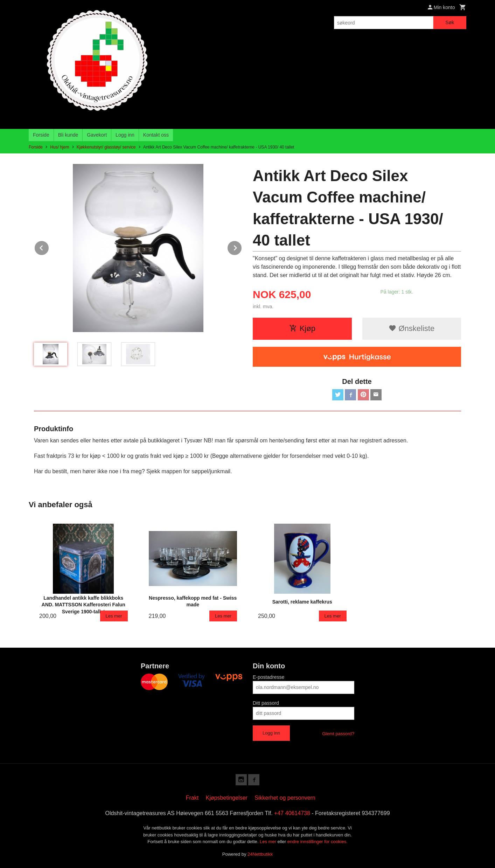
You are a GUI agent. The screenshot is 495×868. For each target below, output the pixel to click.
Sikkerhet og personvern (285, 798)
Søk (450, 22)
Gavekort (97, 135)
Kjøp (302, 328)
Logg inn (125, 135)
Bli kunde (68, 135)
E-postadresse (269, 677)
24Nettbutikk (260, 854)
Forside (41, 135)
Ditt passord (266, 703)
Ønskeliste (412, 328)
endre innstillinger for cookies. (318, 842)
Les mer (269, 842)
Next (242, 247)
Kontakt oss (156, 135)
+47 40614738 (292, 813)
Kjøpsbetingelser (227, 798)
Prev (49, 247)
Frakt (192, 798)
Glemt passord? (338, 734)
